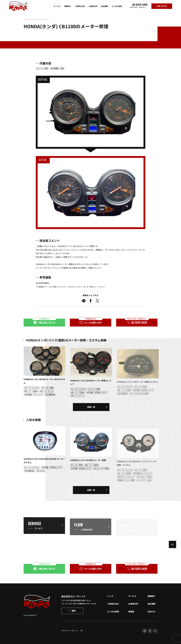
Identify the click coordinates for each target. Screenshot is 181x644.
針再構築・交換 (58, 68)
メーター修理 (43, 68)
